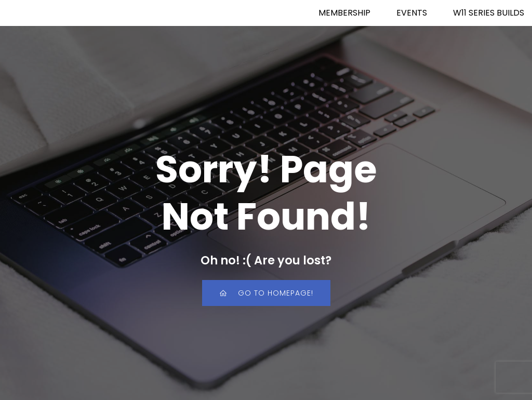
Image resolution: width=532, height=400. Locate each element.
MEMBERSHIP (344, 13)
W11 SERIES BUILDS (489, 13)
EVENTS (412, 13)
